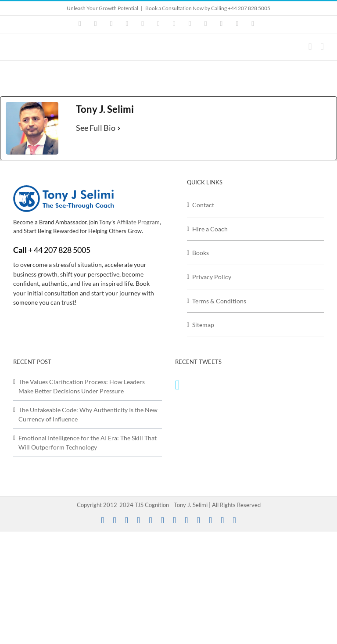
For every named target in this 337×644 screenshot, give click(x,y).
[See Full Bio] (119, 128)
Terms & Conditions (219, 301)
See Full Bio (96, 128)
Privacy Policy (212, 277)
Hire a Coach (210, 229)
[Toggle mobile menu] (322, 47)
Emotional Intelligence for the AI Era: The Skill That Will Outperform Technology (88, 443)
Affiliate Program (138, 222)
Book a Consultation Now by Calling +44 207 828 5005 (208, 8)
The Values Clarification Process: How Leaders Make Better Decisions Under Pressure (82, 387)
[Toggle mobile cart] (310, 47)
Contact (203, 205)
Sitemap (203, 325)
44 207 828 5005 (62, 250)
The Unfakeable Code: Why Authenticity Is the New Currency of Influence (88, 415)
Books (201, 253)
